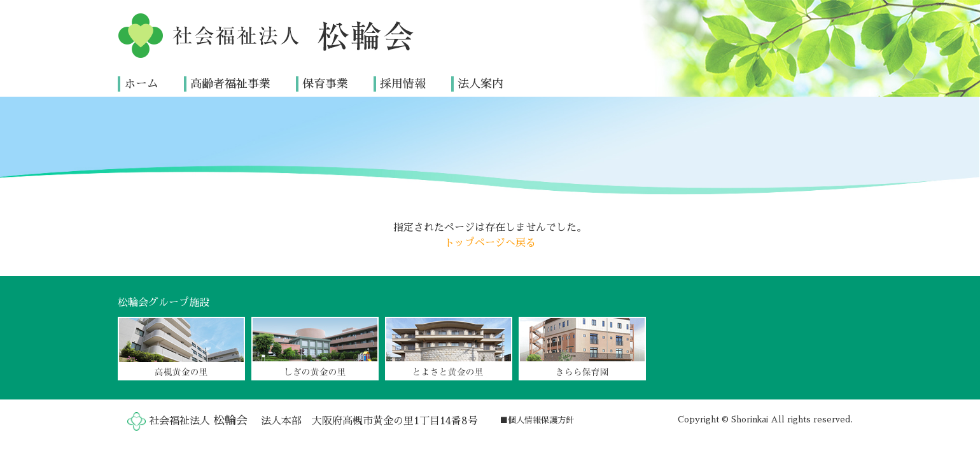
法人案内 (480, 84)
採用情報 (403, 84)
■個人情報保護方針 (537, 420)
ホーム (141, 84)
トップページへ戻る (490, 243)
